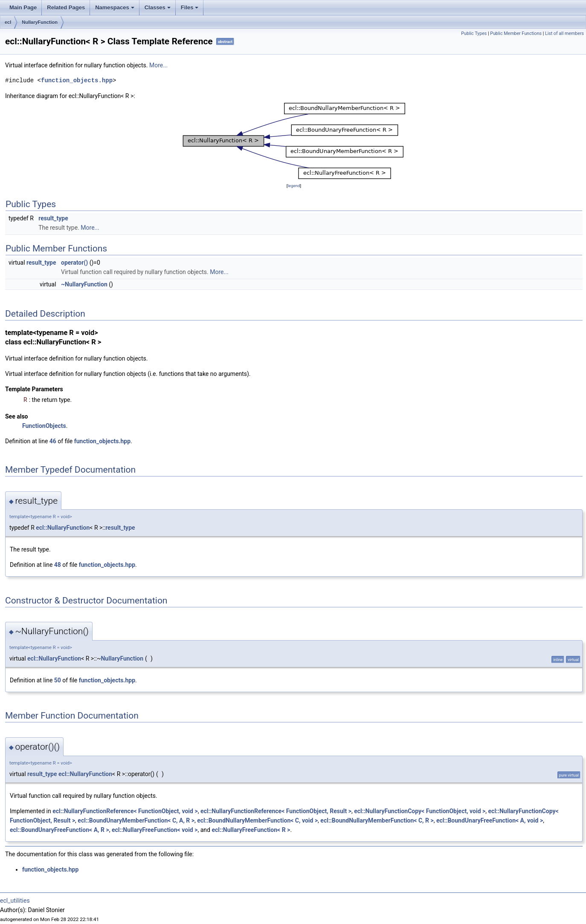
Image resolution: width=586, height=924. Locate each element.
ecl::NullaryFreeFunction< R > (251, 830)
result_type (53, 218)
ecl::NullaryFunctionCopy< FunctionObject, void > (420, 811)
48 (58, 565)
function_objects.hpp (77, 80)
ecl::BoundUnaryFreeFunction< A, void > (490, 820)
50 (58, 680)
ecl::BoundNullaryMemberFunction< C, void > (257, 820)
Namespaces (115, 10)
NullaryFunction (40, 22)
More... (158, 65)
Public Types (474, 33)
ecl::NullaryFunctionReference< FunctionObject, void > (125, 811)
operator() (74, 263)
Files (190, 10)
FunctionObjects (44, 426)
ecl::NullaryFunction (63, 528)
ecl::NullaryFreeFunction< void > (155, 830)
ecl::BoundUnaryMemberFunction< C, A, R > (136, 820)
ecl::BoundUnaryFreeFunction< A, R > (59, 830)
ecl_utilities (15, 901)
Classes (158, 10)
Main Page (23, 7)
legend (294, 186)
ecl (8, 22)
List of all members (564, 33)
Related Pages (66, 7)
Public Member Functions (516, 33)
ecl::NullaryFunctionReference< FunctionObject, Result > (276, 811)
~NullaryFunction (84, 284)
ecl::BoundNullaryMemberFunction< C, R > (377, 820)
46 (53, 441)
